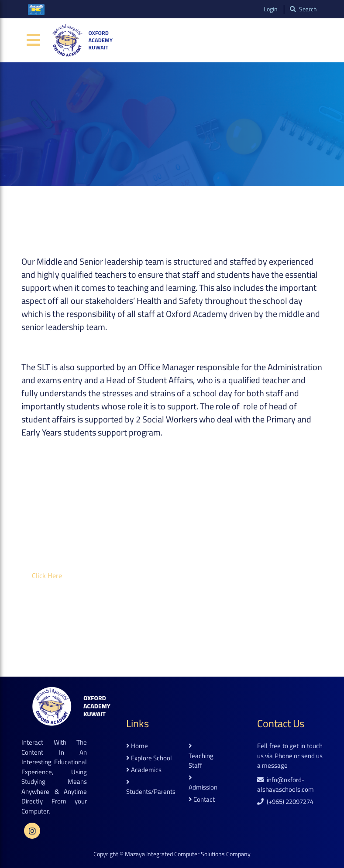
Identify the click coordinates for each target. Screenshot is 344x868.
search (303, 9)
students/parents (151, 788)
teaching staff (201, 757)
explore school (149, 758)
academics (144, 770)
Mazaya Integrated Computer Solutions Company (188, 854)
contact (202, 800)
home (137, 746)
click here (47, 575)
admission (203, 783)
